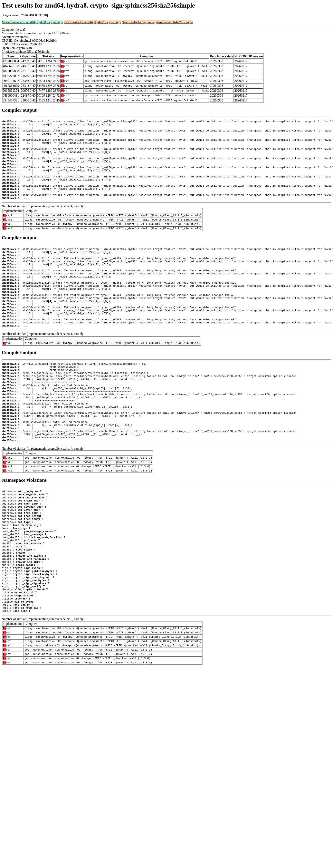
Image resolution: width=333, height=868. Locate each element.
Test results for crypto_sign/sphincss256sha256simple (158, 22)
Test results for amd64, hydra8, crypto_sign (93, 22)
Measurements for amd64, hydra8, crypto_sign (32, 22)
